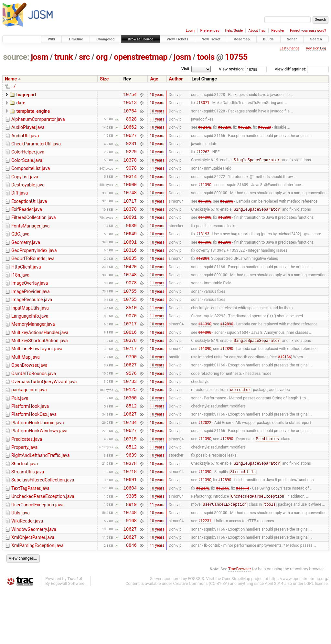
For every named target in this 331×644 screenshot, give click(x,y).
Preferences (210, 31)
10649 (130, 251)
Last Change (289, 48)
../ (13, 86)
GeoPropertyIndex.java (34, 269)
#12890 (227, 214)
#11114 (243, 535)
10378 (130, 169)
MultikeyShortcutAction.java (40, 370)
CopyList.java (25, 186)
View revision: (231, 69)
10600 (130, 196)
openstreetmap (141, 57)
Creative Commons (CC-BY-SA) (201, 638)
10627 (130, 141)
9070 (131, 343)
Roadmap (242, 39)
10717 (130, 214)
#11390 (205, 196)
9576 (131, 407)
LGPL (309, 638)
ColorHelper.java (28, 159)
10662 (130, 132)
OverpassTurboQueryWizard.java (44, 416)
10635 (130, 278)
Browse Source (141, 39)
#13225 (245, 132)
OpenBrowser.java (29, 397)
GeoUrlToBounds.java (33, 278)
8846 (131, 599)
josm (39, 57)
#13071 (203, 104)
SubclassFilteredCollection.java (43, 525)
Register (278, 31)
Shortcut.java (25, 507)
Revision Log (316, 48)
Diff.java (20, 205)
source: (16, 57)
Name (11, 79)
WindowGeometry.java (34, 581)
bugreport (26, 95)
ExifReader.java (27, 223)
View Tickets (177, 39)
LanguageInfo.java (30, 342)
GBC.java (20, 250)
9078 (131, 178)
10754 (130, 95)
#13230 (225, 132)
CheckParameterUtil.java (36, 150)
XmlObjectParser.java (33, 590)
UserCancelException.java (37, 553)
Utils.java (21, 562)
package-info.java (29, 425)
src (84, 57)
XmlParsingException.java (37, 599)
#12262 (203, 159)
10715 (130, 480)
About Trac (257, 31)
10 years (157, 95)
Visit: (186, 69)
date (21, 104)
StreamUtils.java (28, 516)
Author (176, 79)
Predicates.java (27, 480)
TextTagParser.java (30, 535)
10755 (236, 57)
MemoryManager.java (33, 351)
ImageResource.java (32, 324)
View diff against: (302, 69)
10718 (130, 517)
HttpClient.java (26, 287)
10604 (130, 535)
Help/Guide (234, 31)
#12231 (205, 572)
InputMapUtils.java (30, 333)
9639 (131, 242)
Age (154, 79)
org (102, 57)
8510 (131, 334)
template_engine (33, 113)
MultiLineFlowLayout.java (37, 379)
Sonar (292, 39)
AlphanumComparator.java (38, 122)
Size (104, 79)
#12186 (284, 388)
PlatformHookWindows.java (39, 470)
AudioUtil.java (25, 141)
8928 (131, 123)
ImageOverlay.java (30, 305)
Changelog (105, 39)
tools (206, 57)
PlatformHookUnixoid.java (38, 461)
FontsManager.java (30, 241)
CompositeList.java (31, 177)
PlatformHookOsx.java (34, 452)
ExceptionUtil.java (29, 214)
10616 (130, 361)
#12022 (205, 462)
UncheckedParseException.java (43, 544)
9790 (131, 389)
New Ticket (211, 39)
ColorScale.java (27, 168)
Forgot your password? (308, 31)
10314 (130, 187)
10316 (130, 269)
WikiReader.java (27, 571)
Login (190, 31)
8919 (131, 554)
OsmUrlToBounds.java (34, 406)
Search (316, 39)
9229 (131, 159)
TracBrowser (240, 623)
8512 (131, 443)
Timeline (76, 39)
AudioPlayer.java (28, 131)
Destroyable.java (28, 195)
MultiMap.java (26, 388)
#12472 (205, 132)
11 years (157, 122)
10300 (130, 434)
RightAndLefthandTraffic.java (40, 498)
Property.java (24, 489)
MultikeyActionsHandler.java (40, 361)
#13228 (264, 132)
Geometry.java (26, 260)
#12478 (203, 535)
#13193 (203, 251)
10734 (130, 462)
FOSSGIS (196, 633)
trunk (64, 57)
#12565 (223, 535)
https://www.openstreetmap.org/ (299, 633)
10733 (130, 416)
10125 (130, 425)
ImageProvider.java (31, 315)
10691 (130, 232)
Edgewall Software (68, 638)
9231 (131, 150)
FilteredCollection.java (34, 232)
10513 (130, 104)
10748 (130, 205)
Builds (268, 39)
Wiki (52, 39)
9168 (131, 572)
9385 (131, 544)
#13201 (203, 279)
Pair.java (20, 434)
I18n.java (20, 296)
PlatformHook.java (30, 443)
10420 (130, 288)
